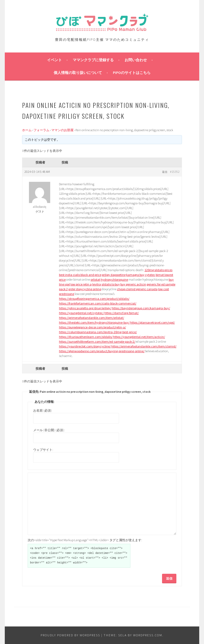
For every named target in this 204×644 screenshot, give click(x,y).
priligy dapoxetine (114, 275)
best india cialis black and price (80, 275)
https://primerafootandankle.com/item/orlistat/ (92, 318)
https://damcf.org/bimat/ (122, 313)
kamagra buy (135, 275)
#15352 (175, 172)
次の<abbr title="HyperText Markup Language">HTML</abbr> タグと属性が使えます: (85, 540)
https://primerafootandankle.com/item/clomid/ (144, 346)
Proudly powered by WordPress (70, 635)
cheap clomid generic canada (137, 289)
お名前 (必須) (42, 410)
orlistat (95, 279)
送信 (169, 578)
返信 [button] (165, 172)
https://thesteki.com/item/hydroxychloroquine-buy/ (94, 322)
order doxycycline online (85, 289)
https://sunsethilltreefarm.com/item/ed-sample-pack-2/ (97, 341)
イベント (54, 60)
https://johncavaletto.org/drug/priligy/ (85, 308)
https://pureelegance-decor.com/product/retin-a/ (92, 327)
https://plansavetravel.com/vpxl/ (152, 322)
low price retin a (81, 284)
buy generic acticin (133, 284)
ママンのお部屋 (62, 130)
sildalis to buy (111, 284)
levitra (97, 284)
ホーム (27, 130)
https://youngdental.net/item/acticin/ (139, 337)
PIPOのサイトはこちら (132, 73)
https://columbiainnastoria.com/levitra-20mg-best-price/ (98, 332)
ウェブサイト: (43, 450)
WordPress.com (148, 635)
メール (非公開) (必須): (49, 430)
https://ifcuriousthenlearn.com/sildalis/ (86, 337)
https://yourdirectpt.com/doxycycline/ (85, 346)
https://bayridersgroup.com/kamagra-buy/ (141, 308)
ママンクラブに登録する (93, 60)
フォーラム (41, 130)
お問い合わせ (136, 60)
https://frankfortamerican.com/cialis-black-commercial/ (98, 303)
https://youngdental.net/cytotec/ (81, 313)
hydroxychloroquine (114, 279)
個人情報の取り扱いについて (78, 73)
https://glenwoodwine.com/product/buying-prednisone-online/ (102, 351)
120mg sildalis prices (158, 270)
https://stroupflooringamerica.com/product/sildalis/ (94, 299)
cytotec (150, 275)
